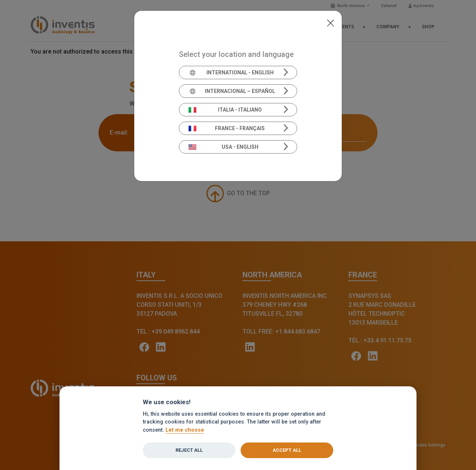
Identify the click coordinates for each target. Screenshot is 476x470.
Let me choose (185, 430)
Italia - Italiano (225, 110)
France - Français (227, 128)
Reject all (189, 450)
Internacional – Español (232, 91)
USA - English (223, 147)
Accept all (287, 450)
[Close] (330, 22)
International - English (231, 73)
